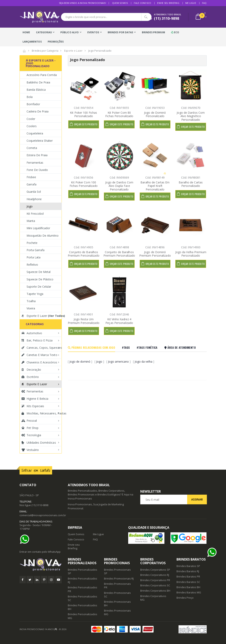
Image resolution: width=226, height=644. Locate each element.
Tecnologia (31, 435)
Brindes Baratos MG (189, 592)
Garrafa (31, 184)
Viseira (31, 308)
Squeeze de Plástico (40, 279)
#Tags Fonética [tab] (147, 347)
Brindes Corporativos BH (155, 591)
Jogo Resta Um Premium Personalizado (84, 321)
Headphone (34, 199)
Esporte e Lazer (42, 316)
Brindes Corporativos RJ (155, 575)
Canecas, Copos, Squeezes (42, 348)
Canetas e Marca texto (39, 355)
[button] (201, 17)
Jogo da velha (143, 362)
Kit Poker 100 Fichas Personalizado (84, 114)
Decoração (31, 370)
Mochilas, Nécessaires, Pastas (42, 413)
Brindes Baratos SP (188, 566)
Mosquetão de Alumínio (43, 236)
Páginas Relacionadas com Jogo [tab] (91, 347)
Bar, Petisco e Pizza (37, 340)
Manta (31, 221)
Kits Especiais (33, 406)
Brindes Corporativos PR (155, 580)
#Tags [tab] (126, 347)
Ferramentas (35, 163)
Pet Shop (30, 428)
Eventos (93, 32)
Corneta (32, 148)
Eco (175, 32)
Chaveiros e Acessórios (39, 362)
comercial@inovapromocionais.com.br (43, 515)
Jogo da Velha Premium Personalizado (191, 254)
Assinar (197, 499)
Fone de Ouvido (37, 170)
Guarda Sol (34, 192)
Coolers (32, 126)
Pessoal (29, 421)
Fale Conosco (142, 3)
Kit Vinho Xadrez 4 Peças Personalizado (119, 321)
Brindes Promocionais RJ (119, 578)
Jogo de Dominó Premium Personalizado (155, 254)
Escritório (30, 377)
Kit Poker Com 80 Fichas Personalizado (119, 114)
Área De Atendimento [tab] (180, 347)
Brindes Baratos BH (188, 587)
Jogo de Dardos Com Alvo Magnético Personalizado (191, 116)
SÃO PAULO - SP (29, 495)
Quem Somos (120, 3)
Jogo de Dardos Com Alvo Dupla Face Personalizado (119, 186)
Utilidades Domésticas (39, 443)
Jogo (99, 362)
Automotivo (32, 333)
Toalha (31, 301)
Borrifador (33, 104)
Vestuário (30, 450)
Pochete (32, 243)
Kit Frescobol (35, 214)
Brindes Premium (154, 32)
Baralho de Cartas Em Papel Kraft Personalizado (155, 186)
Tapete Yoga (35, 294)
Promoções (56, 42)
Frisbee (31, 177)
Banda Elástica (36, 90)
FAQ (204, 3)
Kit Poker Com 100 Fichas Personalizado (84, 184)
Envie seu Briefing (168, 3)
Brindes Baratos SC (188, 582)
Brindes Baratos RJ (188, 571)
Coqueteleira (35, 133)
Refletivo (32, 265)
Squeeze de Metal (39, 272)
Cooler (31, 119)
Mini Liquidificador (38, 228)
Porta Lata (34, 257)
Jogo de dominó (80, 362)
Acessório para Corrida (42, 75)
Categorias (44, 32)
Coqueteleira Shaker (40, 141)
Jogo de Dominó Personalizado (155, 114)
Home (26, 32)
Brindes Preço (185, 598)
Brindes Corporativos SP (155, 570)
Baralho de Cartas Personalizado (191, 184)
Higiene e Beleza (35, 399)
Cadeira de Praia (38, 111)
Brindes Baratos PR (188, 576)
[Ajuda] (26, 539)
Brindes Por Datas (120, 32)
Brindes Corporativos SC (155, 585)
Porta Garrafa (36, 250)
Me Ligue (191, 3)
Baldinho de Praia (38, 82)
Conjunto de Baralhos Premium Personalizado (84, 254)
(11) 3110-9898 (40, 505)
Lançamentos (32, 42)
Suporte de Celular (39, 287)
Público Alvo (70, 32)
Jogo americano (118, 362)
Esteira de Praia (37, 155)
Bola (30, 97)
